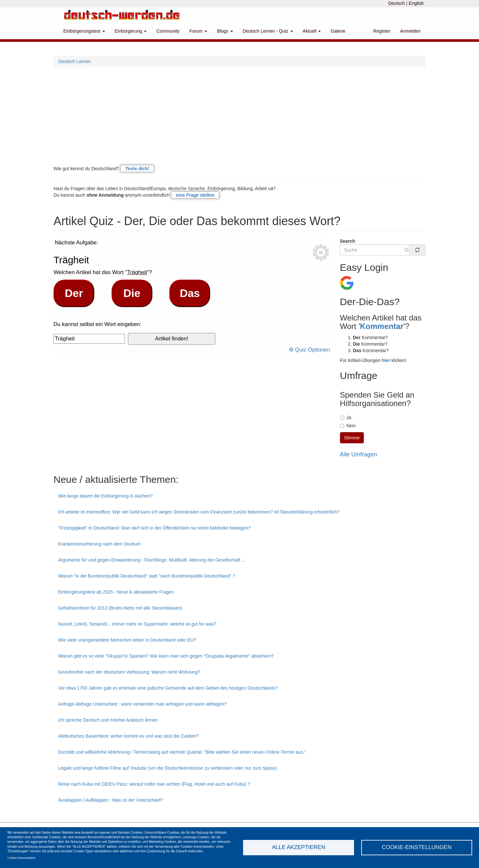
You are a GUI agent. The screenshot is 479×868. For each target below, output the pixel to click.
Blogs (225, 31)
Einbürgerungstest (84, 31)
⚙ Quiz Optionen (309, 350)
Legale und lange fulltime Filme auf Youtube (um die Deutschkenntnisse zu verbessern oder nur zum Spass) (167, 768)
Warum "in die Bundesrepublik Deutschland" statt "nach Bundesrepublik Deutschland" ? (147, 576)
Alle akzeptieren (298, 847)
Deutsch (397, 3)
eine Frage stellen (195, 195)
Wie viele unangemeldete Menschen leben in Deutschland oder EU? (127, 640)
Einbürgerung (131, 31)
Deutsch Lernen (75, 61)
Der (74, 293)
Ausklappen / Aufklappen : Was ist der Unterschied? (111, 800)
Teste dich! (137, 169)
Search (348, 241)
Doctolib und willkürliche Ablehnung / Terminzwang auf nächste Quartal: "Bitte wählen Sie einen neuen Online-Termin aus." (182, 752)
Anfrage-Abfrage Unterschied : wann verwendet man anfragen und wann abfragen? (142, 704)
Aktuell (312, 31)
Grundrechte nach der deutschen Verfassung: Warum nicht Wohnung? (129, 672)
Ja (346, 418)
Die (132, 293)
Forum (198, 31)
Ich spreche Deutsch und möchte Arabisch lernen (108, 720)
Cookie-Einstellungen (417, 847)
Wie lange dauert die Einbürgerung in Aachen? (105, 496)
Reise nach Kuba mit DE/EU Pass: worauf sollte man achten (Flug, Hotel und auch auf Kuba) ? (154, 784)
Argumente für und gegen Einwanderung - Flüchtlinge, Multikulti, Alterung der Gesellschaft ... (152, 560)
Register (382, 31)
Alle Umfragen (359, 454)
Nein (348, 426)
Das (190, 293)
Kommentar (382, 326)
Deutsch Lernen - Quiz (268, 31)
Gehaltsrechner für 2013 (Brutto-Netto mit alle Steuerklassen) (120, 608)
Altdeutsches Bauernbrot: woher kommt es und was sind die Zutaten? (128, 736)
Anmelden (410, 31)
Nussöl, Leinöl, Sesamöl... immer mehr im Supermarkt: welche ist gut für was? (137, 624)
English (416, 3)
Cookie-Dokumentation (22, 858)
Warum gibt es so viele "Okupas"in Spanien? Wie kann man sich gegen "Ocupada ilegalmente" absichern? (166, 656)
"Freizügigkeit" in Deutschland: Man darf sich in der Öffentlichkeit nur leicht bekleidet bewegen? (154, 528)
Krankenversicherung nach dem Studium (99, 544)
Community (168, 31)
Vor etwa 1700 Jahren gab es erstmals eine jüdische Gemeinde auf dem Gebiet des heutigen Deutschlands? (168, 688)
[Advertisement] (239, 116)
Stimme (352, 438)
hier (386, 360)
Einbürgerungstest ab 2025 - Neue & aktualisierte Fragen (116, 592)
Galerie (338, 31)
